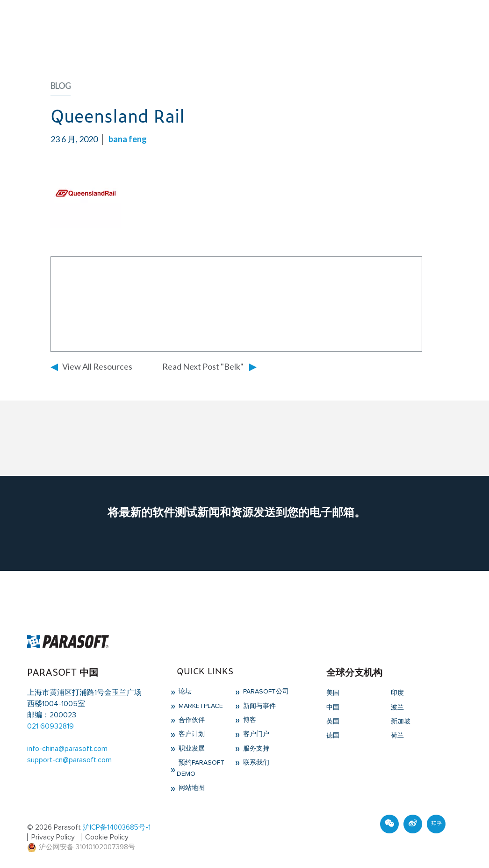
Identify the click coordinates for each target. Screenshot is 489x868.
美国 (333, 693)
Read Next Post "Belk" (203, 366)
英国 (333, 722)
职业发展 (191, 749)
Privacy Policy (53, 837)
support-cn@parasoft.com (69, 760)
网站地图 (191, 788)
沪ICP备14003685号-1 (117, 828)
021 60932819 (50, 726)
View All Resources (97, 366)
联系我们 (255, 763)
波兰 (397, 708)
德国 (333, 736)
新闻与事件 (259, 706)
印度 (397, 693)
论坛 (184, 692)
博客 (249, 720)
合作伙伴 (191, 720)
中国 (333, 708)
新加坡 (401, 722)
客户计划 (191, 734)
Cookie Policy (107, 837)
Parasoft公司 (265, 692)
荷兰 (397, 736)
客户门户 (255, 734)
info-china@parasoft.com (67, 749)
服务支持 (255, 749)
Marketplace (200, 706)
